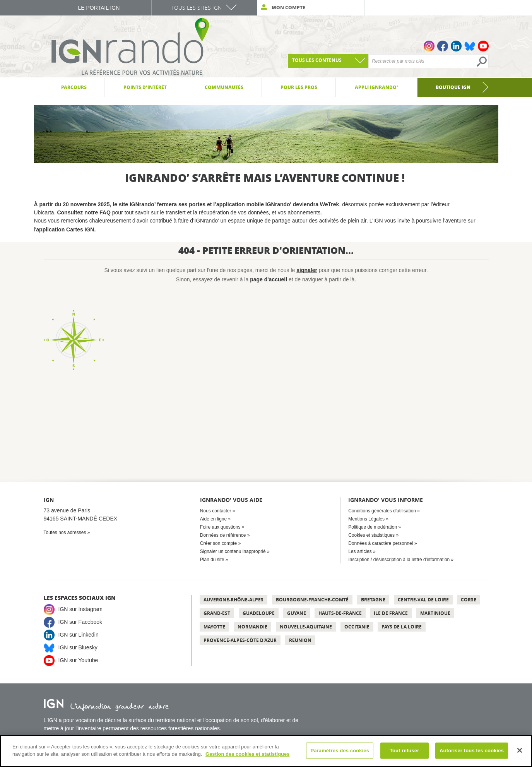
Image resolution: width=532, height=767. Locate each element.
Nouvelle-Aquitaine (306, 627)
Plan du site (212, 560)
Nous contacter (216, 511)
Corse (469, 600)
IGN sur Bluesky (78, 647)
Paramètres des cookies (340, 751)
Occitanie (357, 627)
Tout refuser (404, 751)
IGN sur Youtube (78, 660)
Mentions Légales (366, 519)
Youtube (483, 46)
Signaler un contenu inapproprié (233, 551)
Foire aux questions (220, 527)
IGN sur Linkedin (79, 635)
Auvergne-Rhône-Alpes (233, 600)
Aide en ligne (213, 519)
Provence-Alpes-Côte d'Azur (240, 640)
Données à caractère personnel (381, 543)
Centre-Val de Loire (423, 600)
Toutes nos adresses (65, 532)
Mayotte (214, 627)
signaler (307, 270)
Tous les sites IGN (197, 8)
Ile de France (391, 613)
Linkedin (456, 46)
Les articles (360, 551)
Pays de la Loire (402, 627)
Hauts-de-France (340, 613)
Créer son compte (218, 543)
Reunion (300, 640)
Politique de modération (373, 527)
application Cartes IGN (65, 229)
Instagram (429, 46)
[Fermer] (520, 750)
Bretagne (373, 600)
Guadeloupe (259, 613)
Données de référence (223, 535)
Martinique (435, 613)
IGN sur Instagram (80, 609)
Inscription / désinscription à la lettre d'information (399, 560)
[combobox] (328, 61)
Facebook (443, 46)
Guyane (297, 613)
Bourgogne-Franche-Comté (312, 600)
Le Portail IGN (99, 8)
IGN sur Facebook (80, 622)
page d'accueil (269, 279)
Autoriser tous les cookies (472, 751)
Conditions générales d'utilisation (382, 511)
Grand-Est (217, 613)
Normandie (252, 627)
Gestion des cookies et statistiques (247, 754)
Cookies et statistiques (371, 535)
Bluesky (470, 46)
